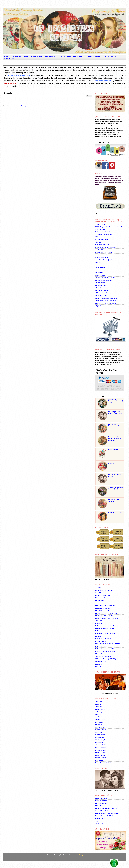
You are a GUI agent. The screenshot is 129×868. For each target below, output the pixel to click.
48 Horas (98, 242)
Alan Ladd (99, 702)
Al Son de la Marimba (102, 290)
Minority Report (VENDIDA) (104, 816)
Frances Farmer (100, 758)
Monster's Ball (100, 819)
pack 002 (98, 667)
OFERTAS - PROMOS (110, 56)
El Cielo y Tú (100, 600)
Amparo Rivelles (101, 709)
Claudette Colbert (101, 745)
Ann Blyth (98, 714)
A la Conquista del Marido (104, 252)
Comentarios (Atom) (19, 106)
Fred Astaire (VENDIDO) (103, 763)
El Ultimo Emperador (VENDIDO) (106, 808)
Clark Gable (99, 742)
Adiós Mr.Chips (100, 268)
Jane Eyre (99, 621)
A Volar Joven (100, 250)
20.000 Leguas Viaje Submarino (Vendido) (109, 227)
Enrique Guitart (100, 753)
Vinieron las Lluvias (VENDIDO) (106, 659)
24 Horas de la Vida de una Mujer (106, 232)
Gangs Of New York (102, 811)
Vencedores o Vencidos (103, 656)
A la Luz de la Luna (102, 257)
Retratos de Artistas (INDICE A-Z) (115, 475)
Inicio (6, 56)
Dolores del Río (101, 750)
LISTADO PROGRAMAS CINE (33, 56)
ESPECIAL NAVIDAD (10, 59)
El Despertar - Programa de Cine (114, 425)
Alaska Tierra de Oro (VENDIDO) (106, 303)
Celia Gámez (100, 737)
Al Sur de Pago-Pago (102, 293)
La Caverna (99, 623)
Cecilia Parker (100, 735)
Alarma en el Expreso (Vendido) (106, 301)
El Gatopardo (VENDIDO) (104, 608)
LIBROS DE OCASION (94, 56)
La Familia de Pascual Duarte (105, 626)
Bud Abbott (99, 725)
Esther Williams (100, 755)
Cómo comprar (113, 449)
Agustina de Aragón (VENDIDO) (106, 278)
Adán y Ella (99, 273)
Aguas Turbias (100, 275)
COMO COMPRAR (16, 56)
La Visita (98, 636)
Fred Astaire (99, 760)
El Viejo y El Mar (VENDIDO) (105, 616)
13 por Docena (100, 224)
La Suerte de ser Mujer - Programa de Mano (116, 513)
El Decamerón (100, 603)
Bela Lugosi (99, 722)
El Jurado (98, 806)
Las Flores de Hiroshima (103, 639)
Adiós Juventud (100, 265)
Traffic (97, 821)
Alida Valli (99, 707)
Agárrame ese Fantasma (103, 280)
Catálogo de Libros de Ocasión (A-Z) (116, 488)
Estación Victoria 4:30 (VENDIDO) (106, 618)
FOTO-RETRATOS (50, 56)
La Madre (98, 631)
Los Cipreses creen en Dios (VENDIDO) (108, 644)
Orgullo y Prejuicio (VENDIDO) (105, 651)
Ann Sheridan (100, 717)
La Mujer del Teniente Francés (105, 634)
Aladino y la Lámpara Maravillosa (106, 298)
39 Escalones (100, 237)
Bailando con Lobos (102, 801)
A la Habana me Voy (102, 255)
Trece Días (99, 824)
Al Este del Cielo (101, 285)
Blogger (81, 855)
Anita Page (99, 712)
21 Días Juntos (100, 229)
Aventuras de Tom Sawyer (104, 590)
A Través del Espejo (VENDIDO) (106, 247)
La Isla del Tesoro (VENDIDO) (105, 628)
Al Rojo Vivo (99, 288)
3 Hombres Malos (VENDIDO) (105, 234)
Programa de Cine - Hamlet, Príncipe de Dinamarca (115, 439)
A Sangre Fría (100, 588)
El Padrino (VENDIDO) (103, 611)
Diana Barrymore (101, 747)
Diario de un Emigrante (103, 598)
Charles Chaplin (101, 740)
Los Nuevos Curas (101, 646)
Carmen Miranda (101, 730)
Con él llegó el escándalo (104, 593)
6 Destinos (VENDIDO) (103, 245)
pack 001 (98, 664)
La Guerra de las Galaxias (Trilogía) (107, 813)
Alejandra (98, 306)
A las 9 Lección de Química (104, 260)
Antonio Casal (100, 720)
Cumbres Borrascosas (103, 595)
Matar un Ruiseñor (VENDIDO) (105, 649)
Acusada (98, 262)
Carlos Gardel (100, 727)
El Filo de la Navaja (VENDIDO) (106, 606)
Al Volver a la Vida (101, 296)
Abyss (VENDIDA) (101, 798)
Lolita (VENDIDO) (101, 641)
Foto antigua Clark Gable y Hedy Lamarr (115, 413)
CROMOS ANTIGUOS (64, 56)
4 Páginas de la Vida (102, 239)
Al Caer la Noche (101, 283)
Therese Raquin (101, 654)
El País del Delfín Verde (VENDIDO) (107, 613)
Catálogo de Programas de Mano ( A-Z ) (115, 401)
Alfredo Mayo (100, 704)
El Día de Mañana (101, 803)
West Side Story (101, 661)
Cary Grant (99, 732)
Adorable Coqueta (101, 270)
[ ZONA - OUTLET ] (79, 56)
